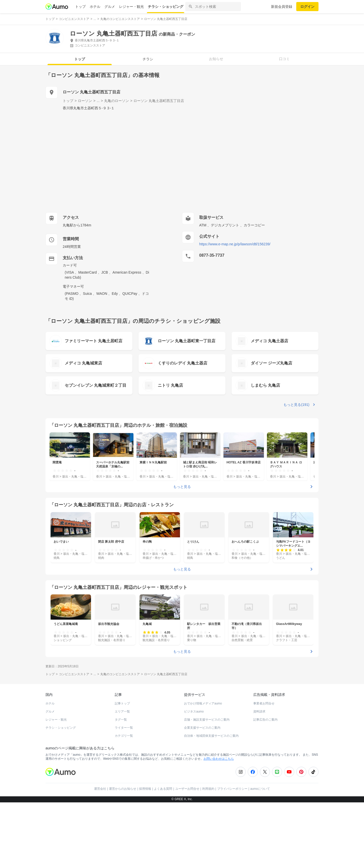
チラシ (148, 59)
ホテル (95, 7)
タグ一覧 (121, 720)
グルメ (110, 7)
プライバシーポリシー (232, 789)
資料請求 (259, 712)
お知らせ (216, 59)
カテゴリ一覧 (124, 736)
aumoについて (260, 789)
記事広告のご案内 (265, 720)
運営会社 (100, 789)
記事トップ (122, 703)
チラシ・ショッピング (166, 7)
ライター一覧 (124, 728)
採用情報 (145, 789)
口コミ (284, 59)
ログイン (307, 7)
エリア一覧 (122, 712)
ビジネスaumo (194, 712)
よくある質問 (163, 789)
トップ (80, 7)
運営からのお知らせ (123, 789)
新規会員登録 (282, 7)
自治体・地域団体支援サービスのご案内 (211, 736)
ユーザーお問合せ (187, 789)
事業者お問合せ (264, 703)
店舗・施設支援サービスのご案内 (207, 720)
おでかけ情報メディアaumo (203, 703)
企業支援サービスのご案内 (202, 728)
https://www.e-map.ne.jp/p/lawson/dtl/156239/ (235, 244)
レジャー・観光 (131, 7)
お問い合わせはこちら (219, 759)
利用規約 (208, 789)
